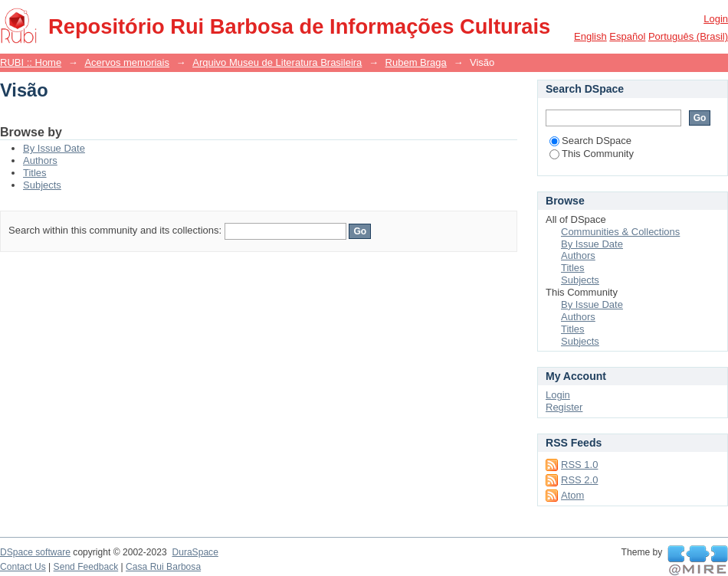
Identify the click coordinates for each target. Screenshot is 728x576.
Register (564, 407)
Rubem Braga (416, 62)
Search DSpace (590, 141)
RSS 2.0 (579, 480)
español (627, 36)
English (590, 36)
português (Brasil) (688, 36)
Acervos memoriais (127, 62)
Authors (40, 160)
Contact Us (23, 567)
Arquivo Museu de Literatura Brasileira (277, 62)
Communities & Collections (620, 232)
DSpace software (35, 552)
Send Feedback (86, 567)
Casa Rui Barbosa (163, 567)
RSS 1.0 (579, 465)
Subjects (42, 185)
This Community (592, 154)
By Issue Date (54, 148)
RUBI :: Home (31, 62)
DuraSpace (195, 552)
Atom (572, 495)
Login (716, 19)
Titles (35, 173)
